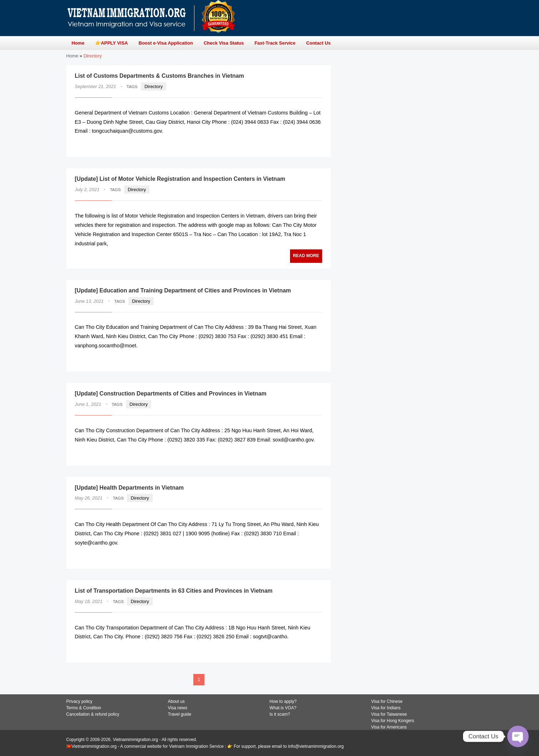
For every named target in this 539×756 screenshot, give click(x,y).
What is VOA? (283, 708)
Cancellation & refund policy (93, 714)
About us (176, 701)
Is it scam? (280, 714)
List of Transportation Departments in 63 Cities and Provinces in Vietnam (174, 591)
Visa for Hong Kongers (393, 721)
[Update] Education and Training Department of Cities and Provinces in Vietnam (183, 290)
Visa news (178, 708)
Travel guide (180, 714)
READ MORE (301, 145)
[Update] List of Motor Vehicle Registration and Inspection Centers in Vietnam (180, 179)
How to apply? (283, 701)
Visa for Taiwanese (389, 714)
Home (72, 56)
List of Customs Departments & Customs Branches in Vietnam (159, 76)
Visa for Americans (389, 727)
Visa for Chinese (387, 701)
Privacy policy (79, 701)
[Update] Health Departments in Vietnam (129, 488)
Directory (154, 86)
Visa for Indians (386, 708)
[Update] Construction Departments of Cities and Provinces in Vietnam (171, 394)
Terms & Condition (84, 708)
